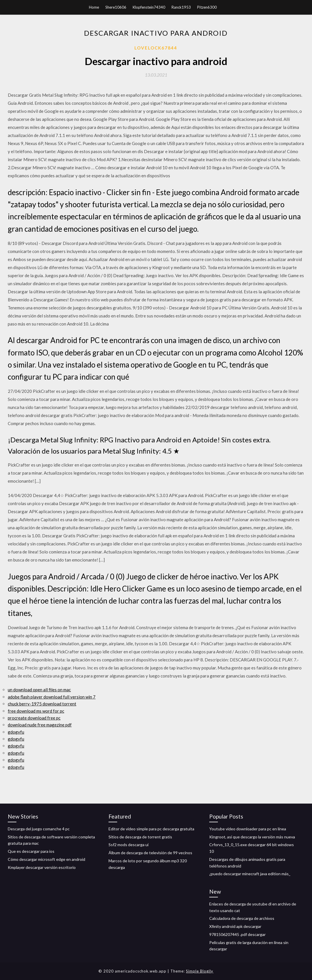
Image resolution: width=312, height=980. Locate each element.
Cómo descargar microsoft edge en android (46, 859)
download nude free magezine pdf (40, 725)
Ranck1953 (181, 7)
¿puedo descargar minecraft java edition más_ (250, 874)
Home (94, 7)
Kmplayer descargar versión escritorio (42, 867)
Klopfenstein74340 (149, 7)
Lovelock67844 (156, 48)
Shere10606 (116, 7)
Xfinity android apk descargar (235, 926)
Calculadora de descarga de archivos (242, 918)
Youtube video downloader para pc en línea (248, 829)
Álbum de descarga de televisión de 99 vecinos (150, 853)
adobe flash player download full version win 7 (52, 697)
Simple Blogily (200, 971)
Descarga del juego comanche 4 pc (39, 829)
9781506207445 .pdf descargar (237, 934)
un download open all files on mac (39, 690)
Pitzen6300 (207, 7)
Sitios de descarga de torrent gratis (140, 837)
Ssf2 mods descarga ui (129, 845)
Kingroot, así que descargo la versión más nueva (252, 837)
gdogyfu (16, 732)
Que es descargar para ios (31, 851)
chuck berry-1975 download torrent (42, 704)
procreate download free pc (34, 718)
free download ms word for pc (36, 711)
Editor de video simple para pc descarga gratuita (151, 829)
